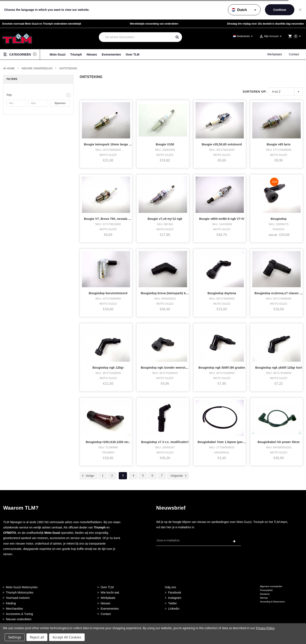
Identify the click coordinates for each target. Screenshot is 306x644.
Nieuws (92, 54)
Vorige (87, 476)
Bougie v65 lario (279, 144)
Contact (294, 54)
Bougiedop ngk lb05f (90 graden (222, 368)
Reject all (37, 637)
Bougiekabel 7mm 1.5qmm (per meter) (225, 442)
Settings (15, 637)
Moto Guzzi (58, 54)
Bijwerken (60, 103)
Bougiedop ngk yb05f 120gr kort (279, 368)
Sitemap (264, 598)
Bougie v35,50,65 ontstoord (222, 144)
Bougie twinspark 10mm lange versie (111, 144)
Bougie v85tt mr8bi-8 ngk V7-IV (222, 219)
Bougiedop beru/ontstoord (108, 293)
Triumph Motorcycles (20, 592)
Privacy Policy (265, 628)
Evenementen (111, 54)
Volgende (179, 476)
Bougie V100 (165, 144)
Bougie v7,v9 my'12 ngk (165, 219)
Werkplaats (275, 54)
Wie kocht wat (110, 592)
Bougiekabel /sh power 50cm (279, 442)
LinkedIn (174, 609)
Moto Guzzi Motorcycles (22, 587)
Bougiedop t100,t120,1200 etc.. (108, 442)
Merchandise (14, 609)
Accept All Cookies (67, 637)
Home (11, 68)
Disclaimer (265, 594)
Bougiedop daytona (222, 293)
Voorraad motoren (18, 598)
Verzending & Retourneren (272, 602)
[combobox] (136, 37)
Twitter (172, 603)
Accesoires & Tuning (19, 614)
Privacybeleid (266, 590)
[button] (38, 95)
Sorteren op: (255, 92)
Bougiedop (279, 219)
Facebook (174, 592)
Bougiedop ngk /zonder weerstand (166, 368)
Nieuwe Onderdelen (37, 68)
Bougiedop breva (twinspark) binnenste (170, 293)
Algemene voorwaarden (271, 586)
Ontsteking (68, 68)
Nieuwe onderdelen (19, 619)
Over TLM (133, 54)
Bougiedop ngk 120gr (108, 368)
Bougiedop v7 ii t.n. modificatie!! (165, 442)
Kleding (11, 603)
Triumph (76, 54)
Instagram (175, 598)
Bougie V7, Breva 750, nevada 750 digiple (114, 219)
